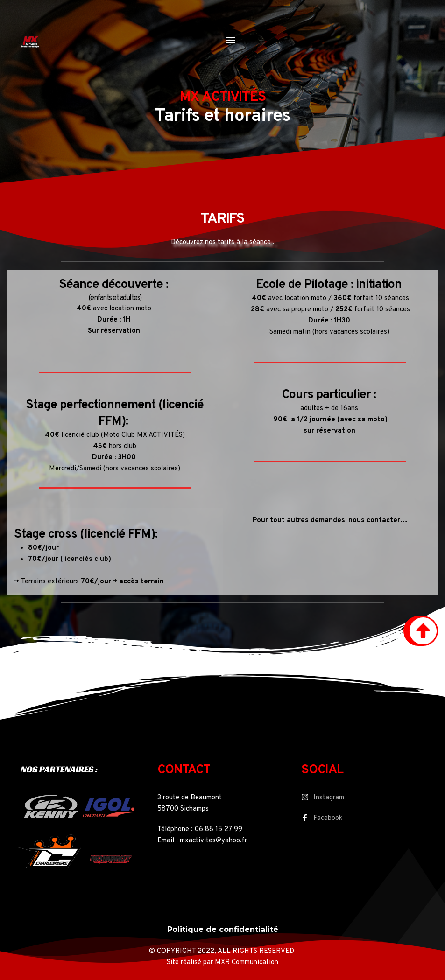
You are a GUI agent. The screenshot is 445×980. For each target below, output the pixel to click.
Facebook (328, 818)
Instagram (329, 798)
